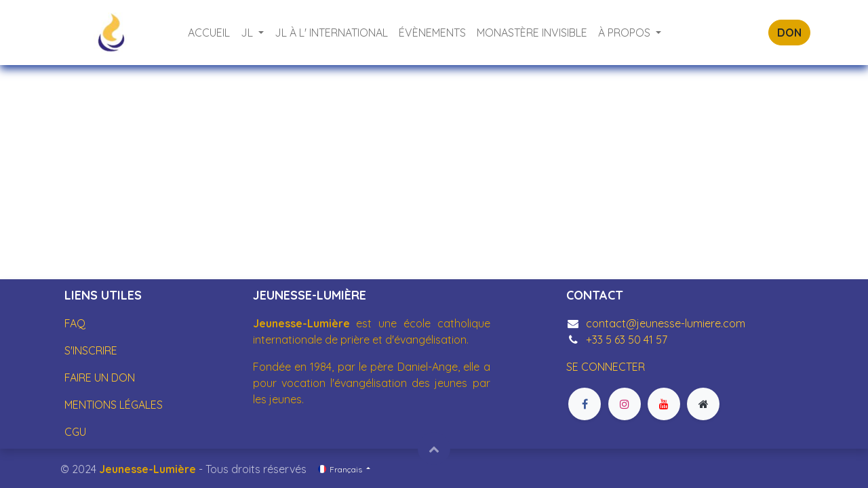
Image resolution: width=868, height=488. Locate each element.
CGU (75, 432)
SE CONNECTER (606, 367)
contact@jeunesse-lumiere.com (666, 323)
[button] (434, 449)
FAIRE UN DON (100, 378)
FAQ (75, 323)
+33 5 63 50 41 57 (627, 340)
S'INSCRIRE (91, 350)
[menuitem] (209, 33)
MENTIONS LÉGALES (114, 405)
